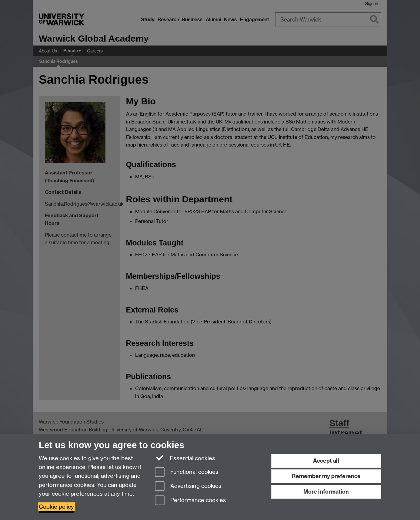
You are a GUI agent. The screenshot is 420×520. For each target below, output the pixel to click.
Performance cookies (190, 501)
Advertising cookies (188, 486)
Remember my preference (326, 476)
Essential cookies (185, 458)
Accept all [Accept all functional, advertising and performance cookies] (326, 461)
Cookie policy (56, 507)
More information (326, 492)
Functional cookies (187, 473)
